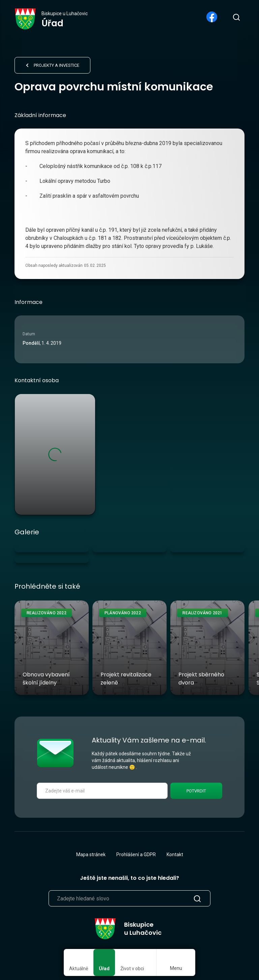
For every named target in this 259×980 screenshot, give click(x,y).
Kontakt (175, 855)
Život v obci (132, 969)
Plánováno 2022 (123, 613)
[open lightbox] (52, 549)
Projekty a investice (56, 65)
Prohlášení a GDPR (136, 855)
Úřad (104, 969)
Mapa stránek (91, 855)
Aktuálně (79, 969)
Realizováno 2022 (47, 613)
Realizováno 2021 (202, 613)
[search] (236, 17)
